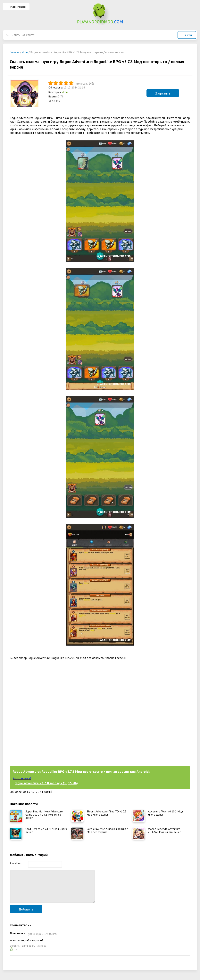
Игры (65, 92)
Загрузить (163, 93)
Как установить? (22, 778)
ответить (15, 952)
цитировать (29, 952)
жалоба (42, 952)
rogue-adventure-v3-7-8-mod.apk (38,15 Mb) (46, 783)
